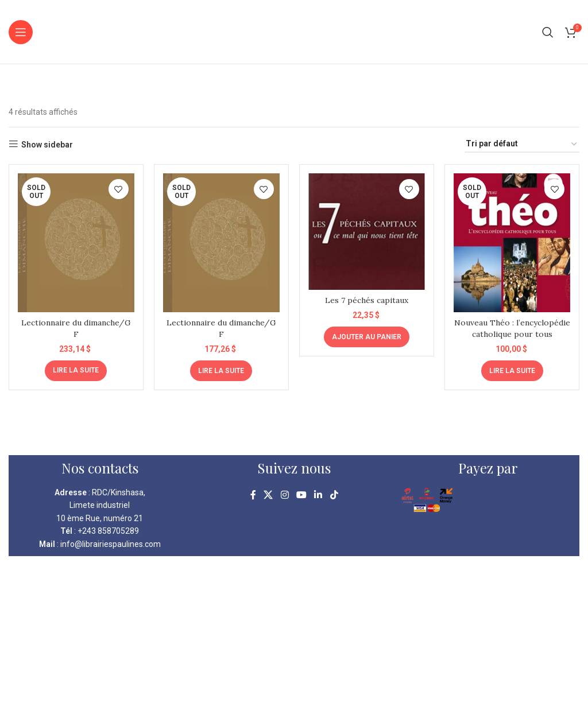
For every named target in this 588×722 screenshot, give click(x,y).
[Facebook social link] (253, 495)
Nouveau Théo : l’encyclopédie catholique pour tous (512, 333)
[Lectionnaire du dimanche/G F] (76, 242)
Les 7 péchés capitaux (367, 300)
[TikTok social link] (334, 495)
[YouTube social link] (301, 495)
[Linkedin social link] (318, 495)
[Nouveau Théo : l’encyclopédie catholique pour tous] (513, 242)
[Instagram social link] (285, 495)
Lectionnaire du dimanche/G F (76, 328)
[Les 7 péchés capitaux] (367, 231)
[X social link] (268, 495)
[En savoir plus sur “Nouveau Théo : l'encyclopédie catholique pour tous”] (512, 370)
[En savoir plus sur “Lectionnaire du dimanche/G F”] (76, 370)
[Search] (548, 32)
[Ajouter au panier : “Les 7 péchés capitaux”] (367, 336)
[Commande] (522, 144)
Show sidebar (47, 145)
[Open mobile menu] (21, 32)
